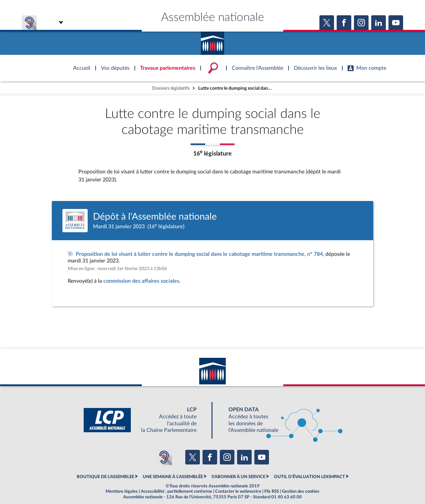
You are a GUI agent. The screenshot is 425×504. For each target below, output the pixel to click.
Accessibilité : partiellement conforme (176, 491)
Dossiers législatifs (171, 88)
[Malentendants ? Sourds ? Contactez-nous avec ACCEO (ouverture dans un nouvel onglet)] (164, 457)
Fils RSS (272, 491)
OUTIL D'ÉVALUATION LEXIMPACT (309, 477)
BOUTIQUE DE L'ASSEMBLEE (105, 477)
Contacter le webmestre (238, 491)
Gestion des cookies (301, 491)
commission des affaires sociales (141, 281)
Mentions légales (122, 491)
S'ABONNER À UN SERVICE (238, 477)
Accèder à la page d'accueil (212, 41)
